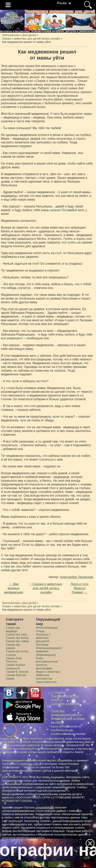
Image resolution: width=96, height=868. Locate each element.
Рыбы (40, 658)
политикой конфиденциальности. (24, 838)
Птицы (40, 631)
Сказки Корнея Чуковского (15, 667)
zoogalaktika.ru (45, 807)
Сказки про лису (16, 634)
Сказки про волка (17, 638)
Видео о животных (48, 672)
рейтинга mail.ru (31, 764)
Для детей (43, 641)
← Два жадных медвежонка (14, 588)
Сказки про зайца (17, 641)
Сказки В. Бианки (17, 672)
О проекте (58, 692)
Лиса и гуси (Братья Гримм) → (80, 588)
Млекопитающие (47, 628)
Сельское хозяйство (65, 704)
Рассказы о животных (43, 636)
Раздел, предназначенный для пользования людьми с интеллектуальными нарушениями (68, 730)
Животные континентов (44, 677)
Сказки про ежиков (13, 646)
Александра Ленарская (76, 577)
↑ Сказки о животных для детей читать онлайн (46, 588)
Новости (57, 700)
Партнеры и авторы (65, 696)
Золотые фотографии (44, 667)
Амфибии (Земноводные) (46, 653)
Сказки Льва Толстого (14, 660)
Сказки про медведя (13, 629)
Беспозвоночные (47, 662)
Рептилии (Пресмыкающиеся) (49, 646)
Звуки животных (46, 682)
